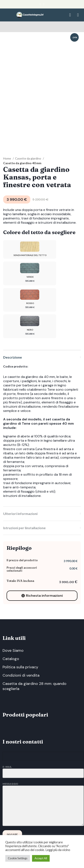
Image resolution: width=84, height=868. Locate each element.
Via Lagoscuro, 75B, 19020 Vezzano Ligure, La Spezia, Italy (32, 834)
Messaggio (43, 769)
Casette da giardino (28, 132)
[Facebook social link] (40, 4)
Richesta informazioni (42, 570)
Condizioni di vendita (21, 649)
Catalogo (11, 633)
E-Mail (43, 744)
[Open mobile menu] (78, 15)
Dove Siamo (13, 625)
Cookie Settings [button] (18, 858)
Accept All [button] (41, 858)
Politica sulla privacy (20, 641)
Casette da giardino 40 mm (22, 137)
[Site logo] (30, 15)
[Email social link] (44, 4)
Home (7, 132)
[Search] (69, 15)
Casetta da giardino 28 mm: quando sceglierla (34, 660)
